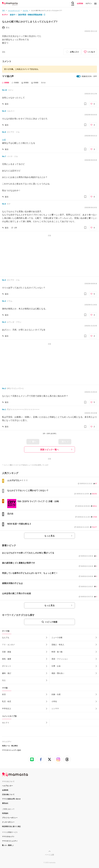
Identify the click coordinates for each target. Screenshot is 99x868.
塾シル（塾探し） (8, 845)
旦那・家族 (7, 652)
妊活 (4, 694)
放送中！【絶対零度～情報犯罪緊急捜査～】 (28, 15)
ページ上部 (49, 855)
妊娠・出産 (56, 694)
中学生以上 (7, 709)
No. (5, 90)
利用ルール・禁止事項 (10, 746)
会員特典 (5, 790)
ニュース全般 (57, 637)
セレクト (6, 723)
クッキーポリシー (8, 822)
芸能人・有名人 (58, 645)
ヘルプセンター (7, 786)
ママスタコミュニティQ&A (12, 750)
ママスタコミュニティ (10, 841)
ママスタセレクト (8, 837)
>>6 (4, 140)
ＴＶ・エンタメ (8, 645)
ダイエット (7, 666)
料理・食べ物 (57, 652)
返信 (7, 104)
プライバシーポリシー (10, 818)
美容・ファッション (60, 659)
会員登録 (80, 3)
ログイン (89, 3)
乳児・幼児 (7, 701)
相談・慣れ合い (58, 673)
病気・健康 (7, 659)
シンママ (55, 709)
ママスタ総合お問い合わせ (11, 799)
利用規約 (5, 813)
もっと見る (49, 536)
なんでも (6, 637)
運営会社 (5, 803)
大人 (4, 680)
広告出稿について (8, 795)
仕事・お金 (56, 666)
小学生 (54, 701)
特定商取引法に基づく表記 (11, 826)
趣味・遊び (7, 673)
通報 (4, 52)
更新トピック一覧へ (49, 450)
